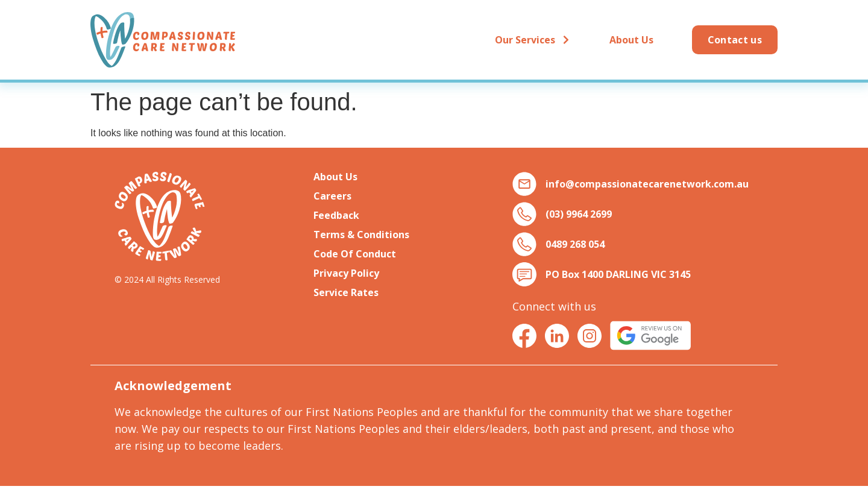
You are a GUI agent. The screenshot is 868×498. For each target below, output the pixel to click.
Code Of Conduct (355, 254)
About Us (631, 40)
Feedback (336, 215)
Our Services (533, 40)
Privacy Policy (346, 273)
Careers (332, 196)
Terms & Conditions (361, 235)
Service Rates (346, 292)
